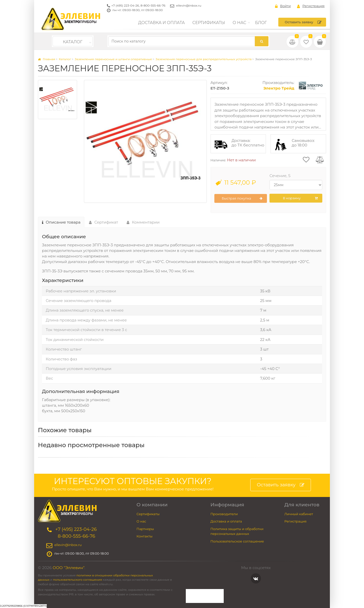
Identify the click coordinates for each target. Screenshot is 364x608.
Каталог (73, 42)
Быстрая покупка (242, 199)
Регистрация (311, 6)
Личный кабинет (299, 514)
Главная (47, 59)
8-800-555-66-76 (153, 5)
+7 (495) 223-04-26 (125, 5)
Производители (224, 514)
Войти (283, 6)
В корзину (300, 198)
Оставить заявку (303, 22)
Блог (261, 23)
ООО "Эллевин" (69, 568)
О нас (239, 23)
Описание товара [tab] (61, 222)
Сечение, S (280, 176)
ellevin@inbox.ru (189, 5)
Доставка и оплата (162, 23)
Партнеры (145, 529)
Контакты (144, 536)
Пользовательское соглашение (237, 541)
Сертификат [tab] (104, 222)
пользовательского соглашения (78, 580)
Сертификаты (209, 23)
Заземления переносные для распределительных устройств (203, 59)
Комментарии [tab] (143, 222)
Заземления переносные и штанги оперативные (113, 59)
